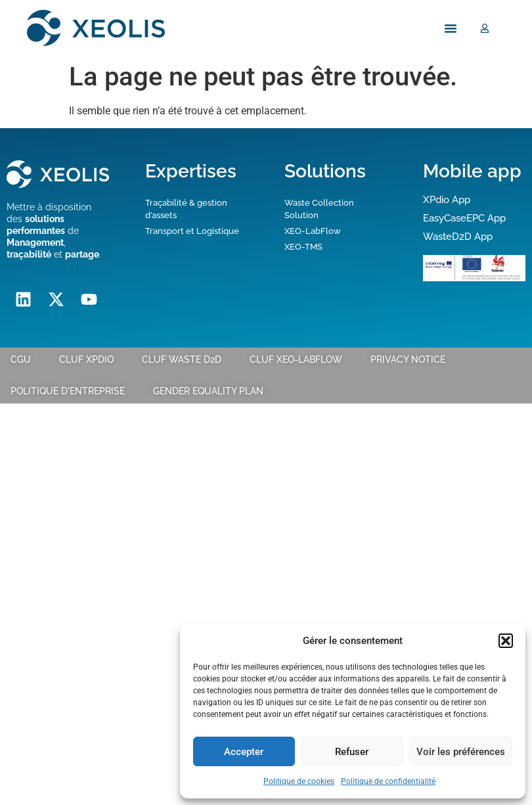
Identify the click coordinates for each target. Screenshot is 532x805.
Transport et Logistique (192, 231)
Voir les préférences (461, 752)
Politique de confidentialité (388, 781)
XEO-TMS (303, 247)
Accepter (244, 752)
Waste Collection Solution (319, 209)
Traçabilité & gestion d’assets (186, 209)
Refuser (352, 752)
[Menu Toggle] (451, 28)
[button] (506, 641)
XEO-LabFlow (313, 231)
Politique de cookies (299, 781)
